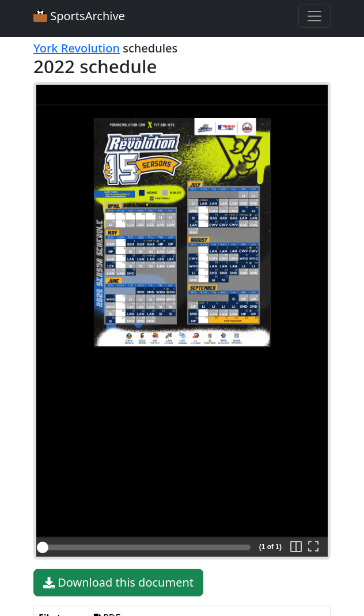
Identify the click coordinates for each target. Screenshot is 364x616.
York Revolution (77, 48)
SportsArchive (79, 16)
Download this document (118, 583)
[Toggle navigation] (314, 16)
